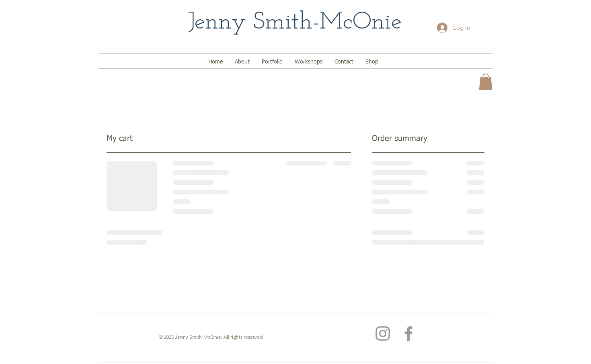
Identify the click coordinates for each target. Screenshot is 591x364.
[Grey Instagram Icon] (383, 333)
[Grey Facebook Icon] (408, 333)
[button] (486, 82)
